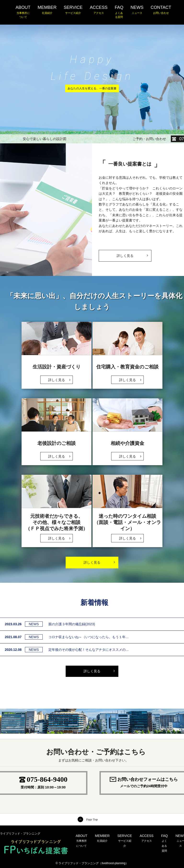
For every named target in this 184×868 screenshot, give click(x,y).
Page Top (92, 819)
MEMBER (47, 10)
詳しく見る (132, 254)
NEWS (137, 10)
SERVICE (73, 10)
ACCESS (99, 10)
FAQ (119, 12)
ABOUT (23, 12)
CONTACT (161, 10)
